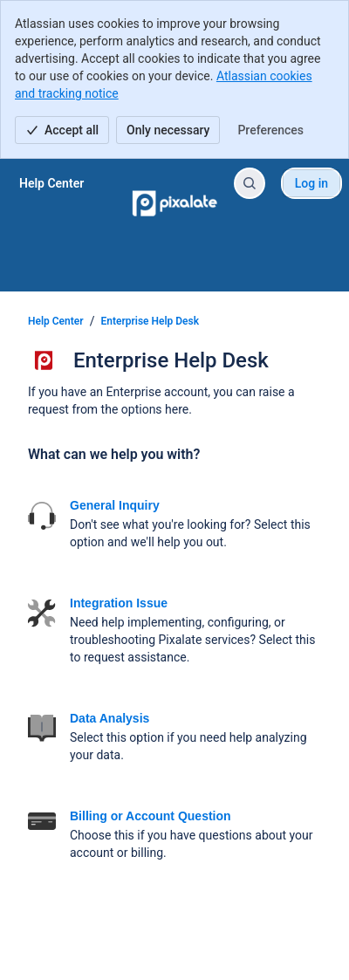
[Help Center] (51, 183)
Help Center (56, 321)
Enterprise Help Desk (151, 321)
